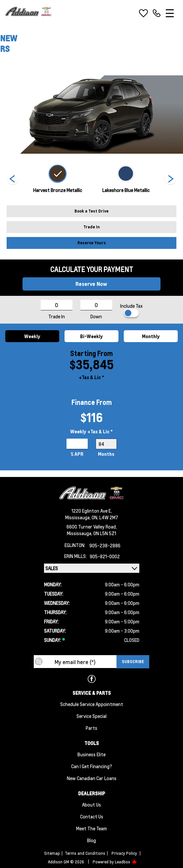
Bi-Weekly (91, 336)
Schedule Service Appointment (92, 704)
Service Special (91, 716)
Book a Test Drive (91, 211)
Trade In (92, 227)
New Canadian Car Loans (92, 778)
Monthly (151, 336)
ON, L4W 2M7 (105, 517)
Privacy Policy (124, 853)
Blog (91, 840)
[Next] (13, 179)
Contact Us (92, 816)
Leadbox (126, 862)
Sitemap (52, 853)
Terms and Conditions (85, 853)
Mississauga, (78, 517)
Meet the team (91, 828)
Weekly (32, 336)
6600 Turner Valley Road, (92, 527)
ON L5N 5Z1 (105, 533)
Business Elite (91, 754)
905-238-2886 (105, 545)
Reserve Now (91, 284)
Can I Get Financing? (92, 766)
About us (91, 805)
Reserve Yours (92, 243)
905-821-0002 (105, 556)
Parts (91, 728)
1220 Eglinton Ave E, (92, 511)
